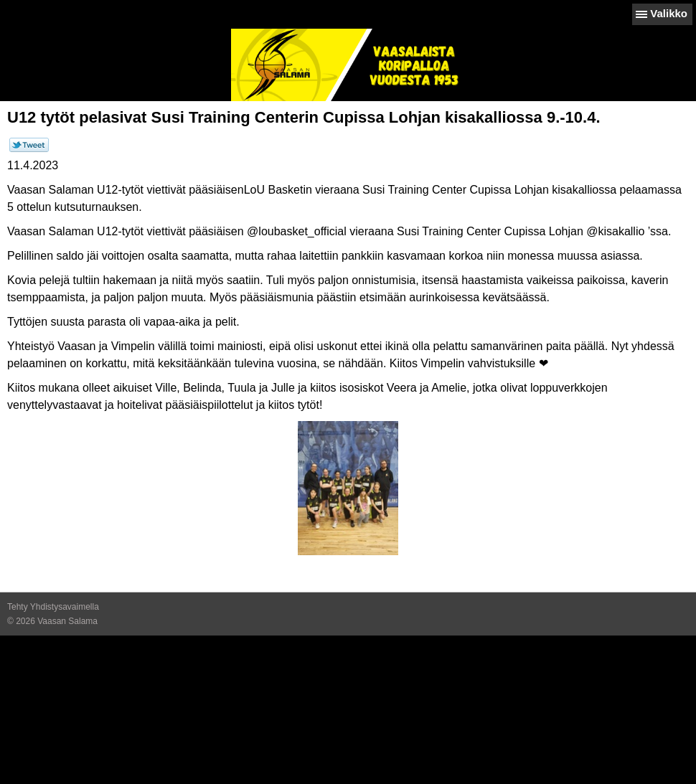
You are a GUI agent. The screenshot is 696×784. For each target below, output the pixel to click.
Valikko (669, 13)
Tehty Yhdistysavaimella (53, 607)
